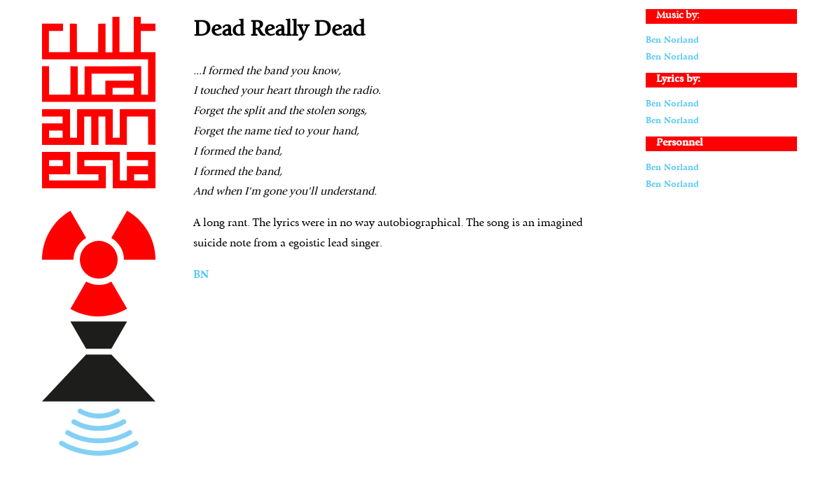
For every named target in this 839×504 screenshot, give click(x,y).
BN (201, 275)
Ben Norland (672, 40)
